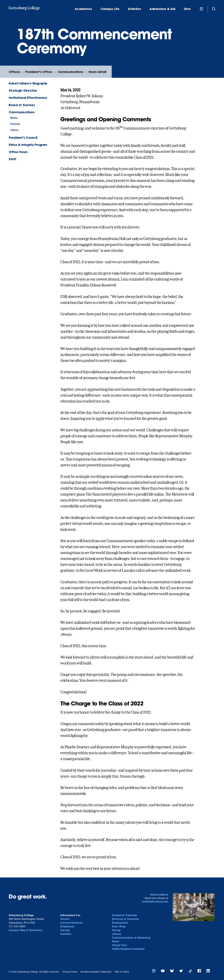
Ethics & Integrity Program (28, 145)
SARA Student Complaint (128, 949)
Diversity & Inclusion (126, 919)
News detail (97, 72)
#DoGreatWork (159, 895)
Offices (14, 72)
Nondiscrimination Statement (96, 972)
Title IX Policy (122, 972)
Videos (14, 130)
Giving (116, 930)
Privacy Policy (70, 972)
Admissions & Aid (162, 9)
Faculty (65, 930)
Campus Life (110, 9)
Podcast (15, 124)
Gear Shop (119, 926)
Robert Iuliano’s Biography (28, 83)
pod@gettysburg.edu (155, 902)
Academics (83, 9)
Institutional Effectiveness (28, 98)
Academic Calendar (125, 915)
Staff (12, 159)
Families (66, 934)
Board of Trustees (22, 105)
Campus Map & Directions (26, 930)
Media (14, 118)
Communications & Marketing (131, 938)
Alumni (65, 919)
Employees (68, 926)
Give (187, 9)
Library (117, 934)
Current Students (71, 923)
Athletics (134, 9)
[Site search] (214, 9)
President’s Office (39, 72)
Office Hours (18, 152)
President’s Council (23, 138)
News (115, 941)
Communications (70, 72)
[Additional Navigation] (201, 9)
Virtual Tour (120, 945)
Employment (120, 923)
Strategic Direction (23, 90)
